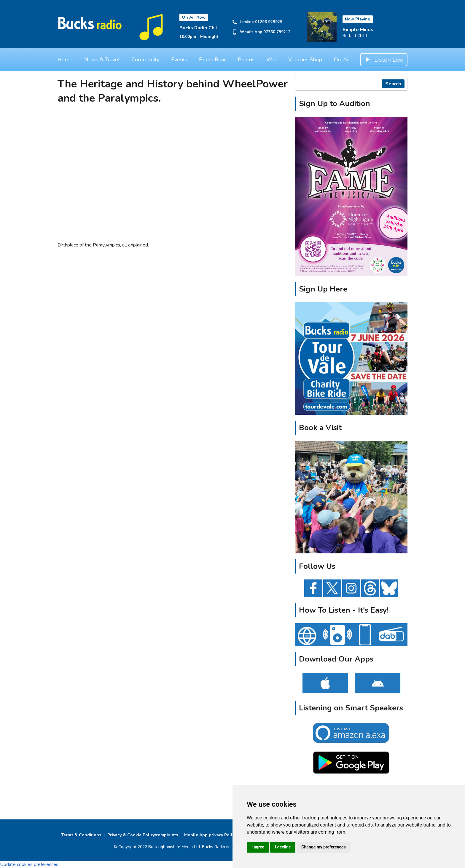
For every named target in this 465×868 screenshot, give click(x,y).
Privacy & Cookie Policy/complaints (143, 835)
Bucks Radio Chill (199, 28)
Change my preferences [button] (323, 847)
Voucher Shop (305, 60)
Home (65, 60)
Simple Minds (358, 30)
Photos (246, 60)
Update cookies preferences (29, 864)
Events (179, 60)
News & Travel (102, 60)
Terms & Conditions (81, 835)
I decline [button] (283, 847)
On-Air (342, 60)
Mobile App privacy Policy (210, 835)
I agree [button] (258, 847)
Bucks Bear (212, 60)
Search (393, 84)
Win (271, 60)
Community (145, 60)
